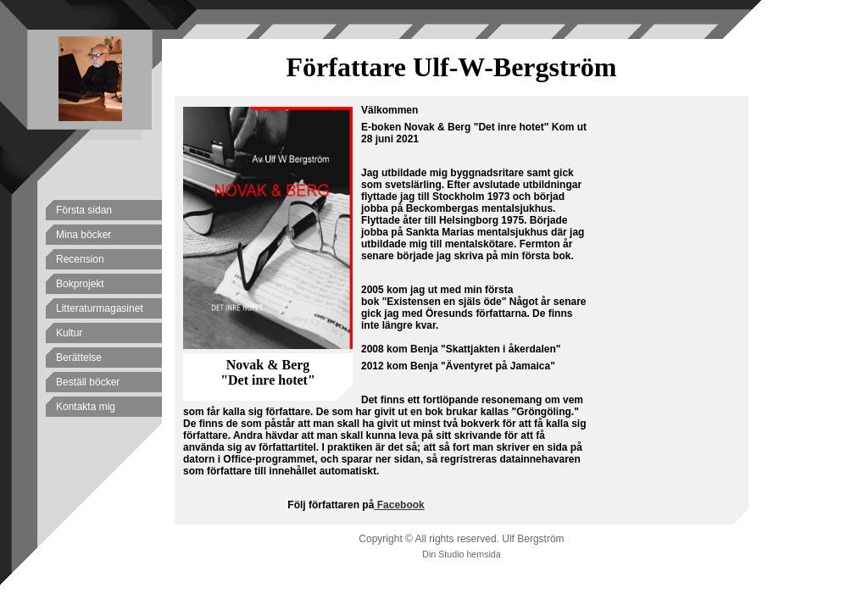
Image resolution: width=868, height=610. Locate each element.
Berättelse (79, 358)
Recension (80, 259)
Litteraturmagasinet (100, 308)
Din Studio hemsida (461, 554)
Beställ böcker (88, 382)
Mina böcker (83, 235)
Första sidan (84, 210)
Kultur (69, 333)
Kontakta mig (86, 407)
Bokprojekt (80, 284)
